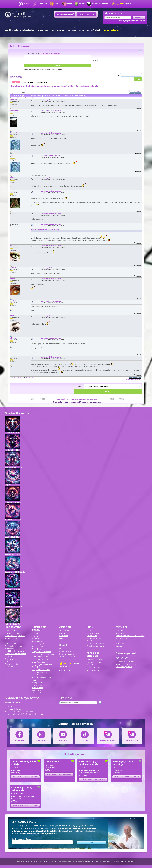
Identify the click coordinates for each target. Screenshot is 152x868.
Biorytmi (36, 634)
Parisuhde (72, 30)
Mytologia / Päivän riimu (70, 649)
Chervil (13, 155)
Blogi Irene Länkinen (41, 670)
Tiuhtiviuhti (14, 110)
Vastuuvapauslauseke (103, 861)
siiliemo (13, 338)
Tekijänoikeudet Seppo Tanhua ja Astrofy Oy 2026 (33, 861)
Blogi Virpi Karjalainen (42, 652)
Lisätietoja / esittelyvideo (25, 777)
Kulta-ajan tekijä (122, 633)
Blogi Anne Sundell (40, 662)
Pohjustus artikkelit (124, 638)
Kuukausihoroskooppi (14, 633)
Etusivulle (9, 667)
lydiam (13, 278)
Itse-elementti (93, 670)
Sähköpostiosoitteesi (22, 839)
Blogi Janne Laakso (40, 657)
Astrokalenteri (65, 14)
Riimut (82, 4)
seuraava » (138, 91)
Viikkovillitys (10, 631)
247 (18, 93)
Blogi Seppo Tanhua (41, 644)
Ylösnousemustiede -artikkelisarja (130, 636)
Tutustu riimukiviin (67, 657)
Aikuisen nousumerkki (15, 638)
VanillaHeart (15, 301)
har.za (12, 191)
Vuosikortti (91, 641)
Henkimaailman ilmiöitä (62, 86)
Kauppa (119, 646)
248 (20, 93)
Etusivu (26, 4)
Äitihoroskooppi (12, 643)
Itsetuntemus (57, 30)
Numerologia (42, 4)
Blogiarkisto (121, 641)
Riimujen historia (67, 654)
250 (27, 93)
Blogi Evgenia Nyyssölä (42, 665)
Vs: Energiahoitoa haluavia (51, 100)
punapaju (14, 357)
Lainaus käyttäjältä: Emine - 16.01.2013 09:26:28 (45, 229)
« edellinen (129, 91)
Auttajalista (10, 662)
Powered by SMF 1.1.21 (66, 399)
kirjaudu (46, 54)
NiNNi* (12, 178)
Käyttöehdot (89, 861)
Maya (57, 4)
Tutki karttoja (12, 30)
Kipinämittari (11, 649)
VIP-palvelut (111, 30)
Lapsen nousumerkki (14, 641)
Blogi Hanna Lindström (42, 677)
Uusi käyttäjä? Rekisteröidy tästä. (132, 21)
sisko (12, 316)
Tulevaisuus (42, 30)
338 (33, 93)
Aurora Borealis (16, 133)
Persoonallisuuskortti (96, 638)
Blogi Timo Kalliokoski (42, 649)
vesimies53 (14, 245)
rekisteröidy (55, 54)
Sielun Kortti (92, 636)
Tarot (69, 4)
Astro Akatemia (66, 670)
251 (29, 93)
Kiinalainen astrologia (100, 4)
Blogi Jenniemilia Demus (43, 654)
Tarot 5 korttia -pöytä (95, 643)
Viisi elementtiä (93, 667)
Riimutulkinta (65, 651)
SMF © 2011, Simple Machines (86, 399)
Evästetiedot (131, 861)
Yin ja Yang (91, 665)
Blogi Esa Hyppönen (41, 659)
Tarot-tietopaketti (94, 633)
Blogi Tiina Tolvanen (41, 675)
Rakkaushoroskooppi (14, 646)
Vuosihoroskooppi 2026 (15, 636)
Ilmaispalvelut (27, 30)
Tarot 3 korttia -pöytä (95, 646)
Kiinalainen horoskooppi (15, 654)
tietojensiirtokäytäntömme (45, 834)
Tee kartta (36, 690)
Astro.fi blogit (94, 30)
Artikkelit (9, 659)
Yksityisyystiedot (119, 861)
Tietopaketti (37, 683)
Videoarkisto (121, 643)
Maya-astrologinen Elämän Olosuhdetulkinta (24, 714)
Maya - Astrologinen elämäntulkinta (20, 712)
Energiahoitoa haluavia (87, 86)
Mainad (13, 268)
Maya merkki (10, 656)
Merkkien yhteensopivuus (16, 651)
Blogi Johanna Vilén (41, 646)
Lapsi (82, 30)
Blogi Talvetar (38, 667)
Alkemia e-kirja (11, 664)
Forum (35, 680)
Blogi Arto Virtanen (40, 672)
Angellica (14, 100)
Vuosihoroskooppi (94, 662)
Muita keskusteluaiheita (38, 86)
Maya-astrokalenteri (13, 709)
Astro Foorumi (20, 46)
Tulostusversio (135, 93)
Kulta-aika (125, 4)
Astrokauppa (86, 14)
